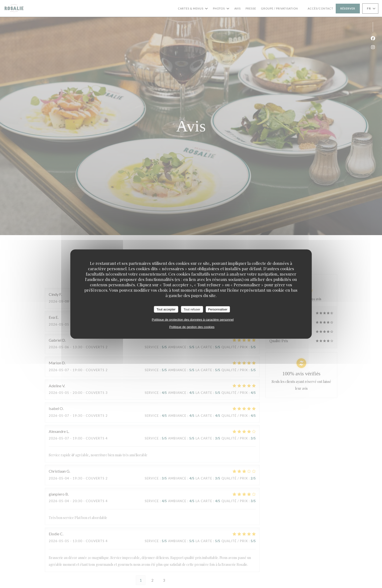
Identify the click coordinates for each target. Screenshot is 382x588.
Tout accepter (166, 309)
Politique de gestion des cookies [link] (192, 327)
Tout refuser (192, 309)
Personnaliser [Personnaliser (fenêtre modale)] (218, 309)
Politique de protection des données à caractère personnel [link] (193, 320)
